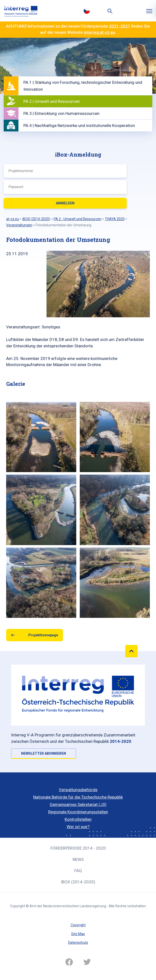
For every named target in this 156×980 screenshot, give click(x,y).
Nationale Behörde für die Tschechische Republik (78, 797)
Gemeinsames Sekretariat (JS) (78, 804)
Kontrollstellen (78, 819)
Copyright (78, 925)
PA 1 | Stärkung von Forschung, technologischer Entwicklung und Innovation (83, 86)
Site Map (78, 934)
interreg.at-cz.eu (100, 32)
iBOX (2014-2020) (78, 882)
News (78, 859)
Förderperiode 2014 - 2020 (78, 848)
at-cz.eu (13, 219)
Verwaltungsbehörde (78, 790)
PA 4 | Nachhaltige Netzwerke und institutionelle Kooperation (79, 125)
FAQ (78, 871)
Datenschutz (78, 943)
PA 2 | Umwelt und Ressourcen (52, 101)
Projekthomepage (43, 635)
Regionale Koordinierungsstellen (78, 812)
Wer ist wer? (78, 827)
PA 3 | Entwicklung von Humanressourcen (61, 113)
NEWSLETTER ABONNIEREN (44, 753)
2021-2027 (120, 26)
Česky (87, 11)
